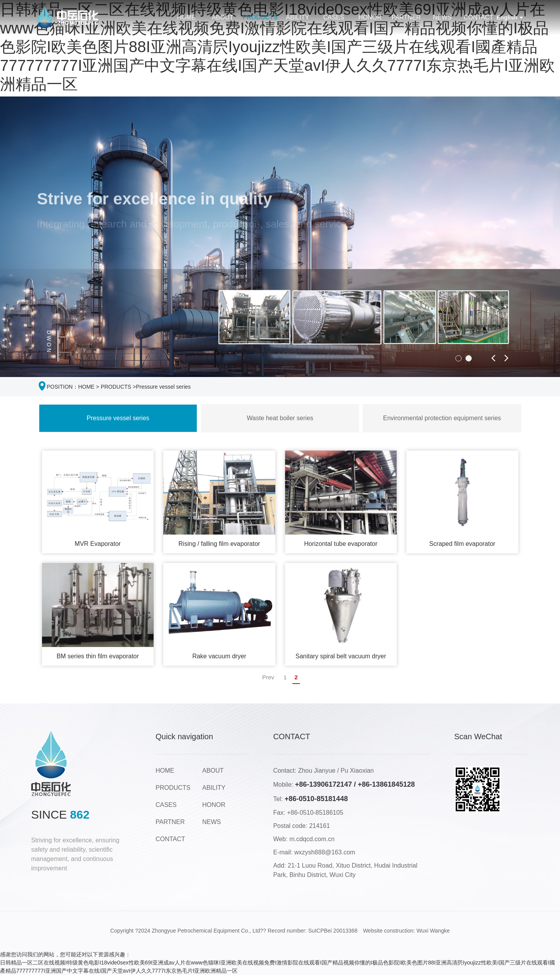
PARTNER (406, 17)
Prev (268, 677)
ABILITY (297, 17)
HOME (186, 17)
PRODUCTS (260, 17)
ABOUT (223, 17)
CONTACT (478, 17)
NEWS (442, 17)
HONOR (370, 17)
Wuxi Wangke (433, 931)
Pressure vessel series (164, 387)
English (510, 18)
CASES (334, 17)
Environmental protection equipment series (442, 418)
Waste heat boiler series (280, 418)
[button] (458, 358)
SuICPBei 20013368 (333, 931)
